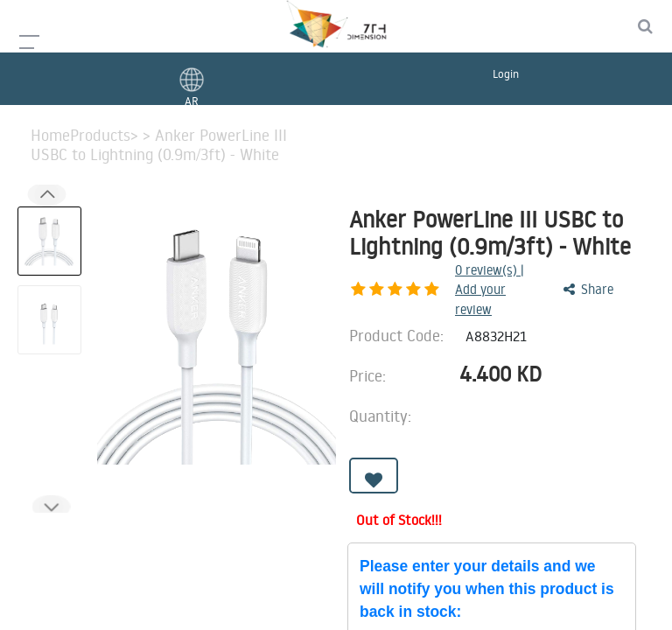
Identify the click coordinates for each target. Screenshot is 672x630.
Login (506, 73)
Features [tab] (184, 530)
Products (100, 136)
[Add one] (561, 400)
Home (50, 136)
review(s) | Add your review (445, 277)
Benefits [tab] (412, 530)
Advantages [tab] (299, 530)
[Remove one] (512, 400)
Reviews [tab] (510, 530)
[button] (51, 506)
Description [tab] (70, 530)
